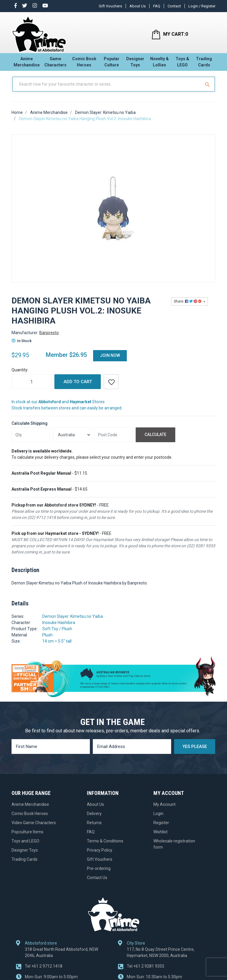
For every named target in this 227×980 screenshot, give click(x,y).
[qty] (31, 440)
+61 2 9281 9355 (146, 971)
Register (161, 828)
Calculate (155, 440)
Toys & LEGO (182, 64)
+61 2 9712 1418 (44, 971)
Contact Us (97, 883)
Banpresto (49, 338)
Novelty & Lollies (159, 64)
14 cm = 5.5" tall (57, 646)
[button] (111, 387)
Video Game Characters (34, 828)
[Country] (72, 440)
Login (158, 819)
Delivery (94, 819)
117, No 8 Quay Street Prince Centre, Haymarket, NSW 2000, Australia (161, 957)
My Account (164, 809)
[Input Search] (107, 89)
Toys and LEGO (25, 846)
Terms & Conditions (105, 846)
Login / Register (202, 6)
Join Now (110, 361)
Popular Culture (112, 64)
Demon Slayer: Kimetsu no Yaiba (73, 622)
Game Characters (55, 64)
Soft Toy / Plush (57, 634)
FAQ (157, 6)
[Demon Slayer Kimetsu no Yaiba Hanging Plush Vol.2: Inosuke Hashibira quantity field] (31, 387)
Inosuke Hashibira (59, 628)
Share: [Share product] (188, 307)
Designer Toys (135, 64)
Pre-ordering (99, 873)
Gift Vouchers (110, 6)
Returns (94, 828)
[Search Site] (208, 89)
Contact (174, 6)
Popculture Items (27, 837)
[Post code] (113, 440)
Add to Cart (78, 387)
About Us (138, 6)
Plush (47, 640)
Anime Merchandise (27, 64)
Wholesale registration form (174, 849)
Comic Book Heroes (84, 64)
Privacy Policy (100, 855)
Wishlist (160, 837)
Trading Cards (204, 64)
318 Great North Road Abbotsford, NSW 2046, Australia (61, 957)
